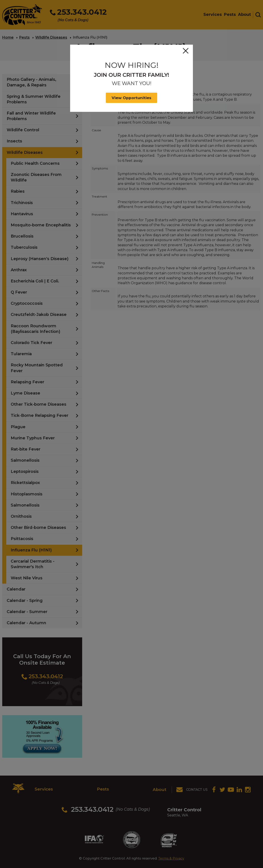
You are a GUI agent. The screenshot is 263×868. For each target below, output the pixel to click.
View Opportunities (131, 98)
